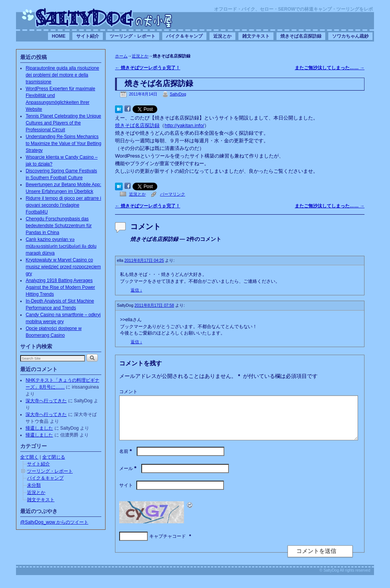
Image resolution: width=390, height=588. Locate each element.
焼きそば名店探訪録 (301, 36)
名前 (126, 461)
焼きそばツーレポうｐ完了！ (148, 68)
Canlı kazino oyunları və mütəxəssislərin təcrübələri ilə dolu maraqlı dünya (61, 246)
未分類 (34, 485)
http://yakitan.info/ (184, 125)
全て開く (29, 457)
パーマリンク (173, 194)
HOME (59, 36)
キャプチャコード (168, 545)
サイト (126, 494)
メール (129, 478)
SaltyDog (178, 94)
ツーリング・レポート (133, 36)
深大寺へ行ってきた (46, 401)
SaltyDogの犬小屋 (97, 18)
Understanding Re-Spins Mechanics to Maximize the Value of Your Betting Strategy (63, 143)
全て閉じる (54, 457)
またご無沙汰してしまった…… (330, 68)
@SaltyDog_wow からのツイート (54, 522)
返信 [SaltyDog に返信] (136, 342)
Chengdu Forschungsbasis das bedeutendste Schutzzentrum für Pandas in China (58, 226)
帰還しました (39, 428)
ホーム (121, 56)
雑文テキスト (256, 36)
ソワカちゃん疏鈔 (350, 36)
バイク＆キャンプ (184, 36)
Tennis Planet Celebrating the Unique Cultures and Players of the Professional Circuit (63, 123)
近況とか (222, 36)
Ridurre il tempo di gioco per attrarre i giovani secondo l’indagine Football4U (63, 205)
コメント (128, 392)
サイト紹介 (88, 36)
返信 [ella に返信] (136, 290)
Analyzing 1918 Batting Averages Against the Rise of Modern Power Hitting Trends (60, 287)
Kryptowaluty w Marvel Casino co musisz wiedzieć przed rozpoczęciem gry (63, 267)
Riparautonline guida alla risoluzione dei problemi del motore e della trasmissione (62, 75)
